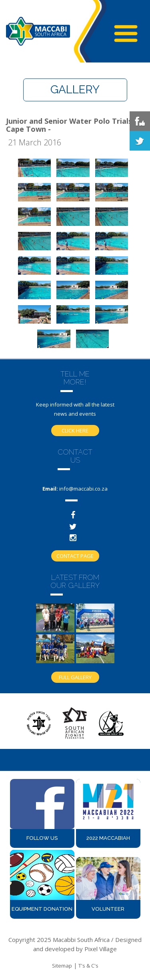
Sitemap (62, 966)
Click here (75, 431)
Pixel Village (101, 949)
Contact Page (75, 556)
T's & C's (88, 966)
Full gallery (75, 677)
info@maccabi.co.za (83, 489)
